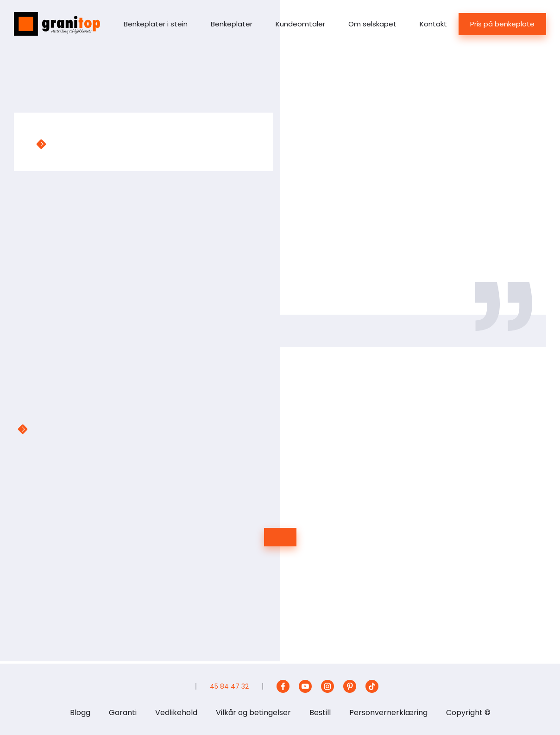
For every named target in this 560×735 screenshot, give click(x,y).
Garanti (123, 713)
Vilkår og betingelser (253, 713)
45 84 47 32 (229, 686)
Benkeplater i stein (156, 24)
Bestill (320, 713)
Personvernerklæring (388, 713)
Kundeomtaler (300, 24)
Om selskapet (372, 24)
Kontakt (433, 24)
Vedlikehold (176, 713)
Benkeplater (232, 24)
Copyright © (468, 713)
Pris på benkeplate (502, 24)
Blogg (80, 713)
